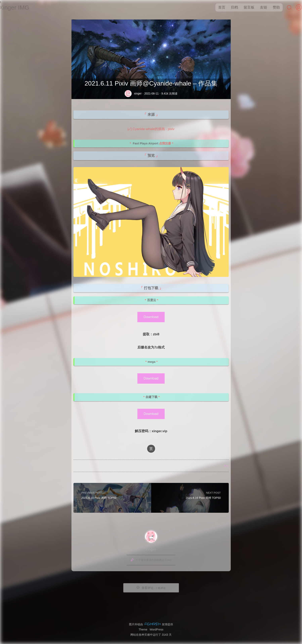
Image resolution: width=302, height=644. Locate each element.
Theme (143, 629)
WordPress (157, 629)
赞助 (273, 7)
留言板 (245, 7)
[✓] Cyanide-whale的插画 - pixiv (151, 129)
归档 (231, 7)
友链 (260, 7)
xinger (138, 93)
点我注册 (165, 143)
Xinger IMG (18, 7)
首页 (218, 7)
